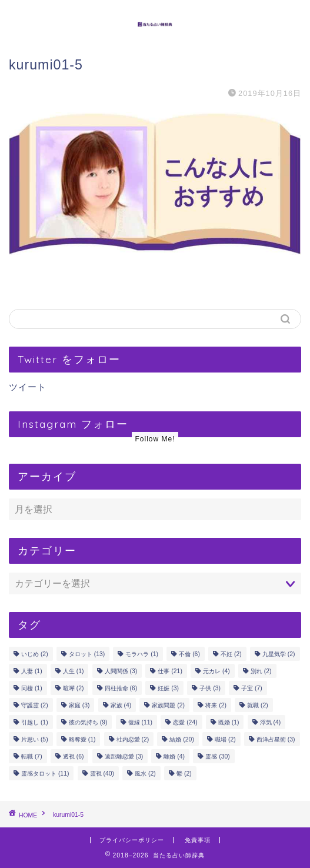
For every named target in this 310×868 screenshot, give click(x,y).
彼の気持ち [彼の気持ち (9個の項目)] (88, 722)
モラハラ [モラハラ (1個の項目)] (142, 654)
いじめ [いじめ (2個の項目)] (35, 654)
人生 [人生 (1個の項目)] (74, 671)
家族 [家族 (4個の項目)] (121, 705)
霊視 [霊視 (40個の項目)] (102, 774)
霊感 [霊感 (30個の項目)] (217, 756)
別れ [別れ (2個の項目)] (261, 671)
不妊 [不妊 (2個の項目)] (231, 654)
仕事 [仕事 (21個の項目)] (170, 671)
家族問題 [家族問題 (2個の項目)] (168, 705)
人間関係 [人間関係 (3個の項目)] (121, 671)
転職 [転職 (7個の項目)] (32, 756)
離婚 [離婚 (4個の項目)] (174, 756)
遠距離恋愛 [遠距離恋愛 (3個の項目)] (124, 756)
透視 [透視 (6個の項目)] (74, 756)
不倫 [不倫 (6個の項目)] (189, 654)
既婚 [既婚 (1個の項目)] (229, 722)
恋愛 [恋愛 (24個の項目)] (185, 722)
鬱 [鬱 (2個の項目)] (184, 774)
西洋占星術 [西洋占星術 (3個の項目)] (276, 739)
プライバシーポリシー (132, 840)
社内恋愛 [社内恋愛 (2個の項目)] (133, 739)
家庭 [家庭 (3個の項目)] (79, 705)
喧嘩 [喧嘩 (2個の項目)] (74, 688)
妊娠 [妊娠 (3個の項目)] (168, 688)
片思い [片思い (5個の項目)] (35, 739)
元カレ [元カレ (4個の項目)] (216, 671)
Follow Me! (155, 439)
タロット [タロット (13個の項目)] (87, 654)
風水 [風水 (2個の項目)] (145, 774)
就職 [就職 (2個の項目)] (258, 705)
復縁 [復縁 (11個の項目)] (140, 722)
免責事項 (198, 840)
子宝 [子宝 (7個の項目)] (252, 688)
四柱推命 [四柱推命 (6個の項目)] (121, 688)
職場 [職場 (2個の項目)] (225, 739)
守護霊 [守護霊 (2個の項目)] (35, 705)
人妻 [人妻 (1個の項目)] (32, 671)
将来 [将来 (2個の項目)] (216, 705)
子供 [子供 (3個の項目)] (210, 688)
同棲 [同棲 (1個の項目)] (32, 688)
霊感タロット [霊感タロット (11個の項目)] (45, 774)
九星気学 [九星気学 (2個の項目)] (279, 654)
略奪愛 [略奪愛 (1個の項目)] (82, 739)
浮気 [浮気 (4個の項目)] (271, 722)
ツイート (28, 387)
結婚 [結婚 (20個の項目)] (181, 739)
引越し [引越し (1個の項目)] (35, 722)
